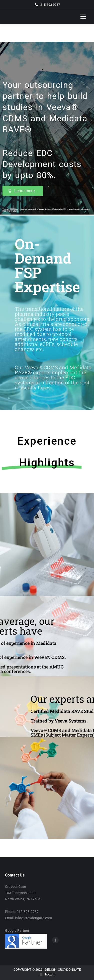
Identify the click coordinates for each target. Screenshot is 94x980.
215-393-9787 (50, 5)
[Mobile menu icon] (83, 17)
